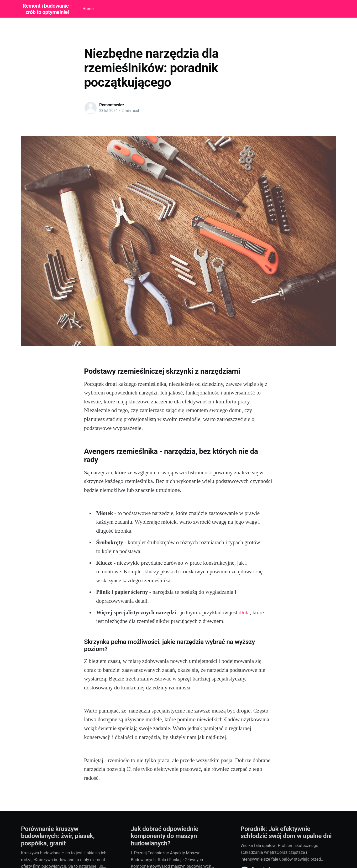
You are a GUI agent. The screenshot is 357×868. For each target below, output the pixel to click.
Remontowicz (112, 105)
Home (88, 9)
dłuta (244, 612)
